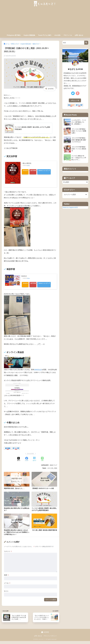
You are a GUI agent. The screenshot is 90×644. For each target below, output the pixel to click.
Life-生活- (58, 35)
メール (7, 586)
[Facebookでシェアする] (27, 462)
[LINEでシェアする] (42, 462)
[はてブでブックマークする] (34, 462)
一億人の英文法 (27, 163)
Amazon (26, 170)
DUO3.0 (24, 276)
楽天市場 (35, 170)
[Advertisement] (45, 20)
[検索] (86, 43)
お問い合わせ (79, 35)
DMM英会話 (38, 373)
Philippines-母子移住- (14, 35)
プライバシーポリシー (50, 639)
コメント (8, 554)
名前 (7, 578)
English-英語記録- (30, 35)
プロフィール (68, 35)
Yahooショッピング (29, 176)
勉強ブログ (54, 468)
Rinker (28, 165)
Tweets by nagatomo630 (70, 208)
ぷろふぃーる (75, 100)
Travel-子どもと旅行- (45, 35)
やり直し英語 (53, 471)
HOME (45, 635)
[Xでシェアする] (19, 462)
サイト (6, 594)
